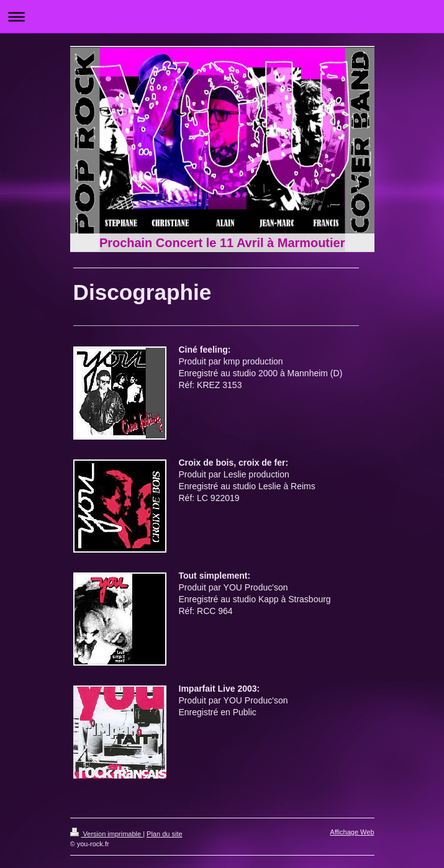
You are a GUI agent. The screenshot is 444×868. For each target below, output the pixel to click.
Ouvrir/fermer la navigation (222, 16)
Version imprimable (107, 834)
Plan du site (164, 834)
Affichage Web (352, 832)
